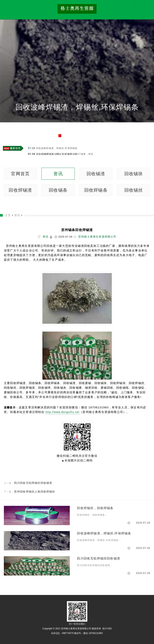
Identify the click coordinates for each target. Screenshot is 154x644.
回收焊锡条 (96, 190)
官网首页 (20, 174)
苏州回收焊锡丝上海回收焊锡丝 (35, 492)
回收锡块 (134, 174)
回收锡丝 (134, 190)
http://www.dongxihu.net (62, 412)
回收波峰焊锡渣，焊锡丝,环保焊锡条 (77, 107)
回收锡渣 (96, 174)
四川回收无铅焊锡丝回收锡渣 (33, 483)
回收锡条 (58, 190)
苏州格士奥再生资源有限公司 (97, 237)
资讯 (58, 174)
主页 (8, 215)
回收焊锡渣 (20, 190)
